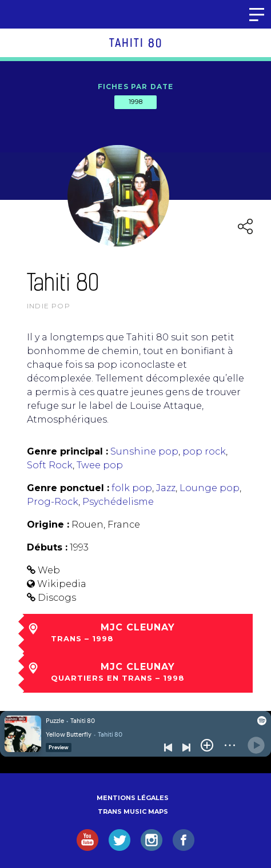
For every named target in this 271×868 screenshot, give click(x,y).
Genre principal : (67, 451)
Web (49, 570)
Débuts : (47, 547)
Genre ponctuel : (68, 488)
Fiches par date (136, 87)
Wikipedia (62, 584)
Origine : (48, 525)
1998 (135, 102)
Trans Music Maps (133, 811)
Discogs (57, 598)
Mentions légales (133, 798)
